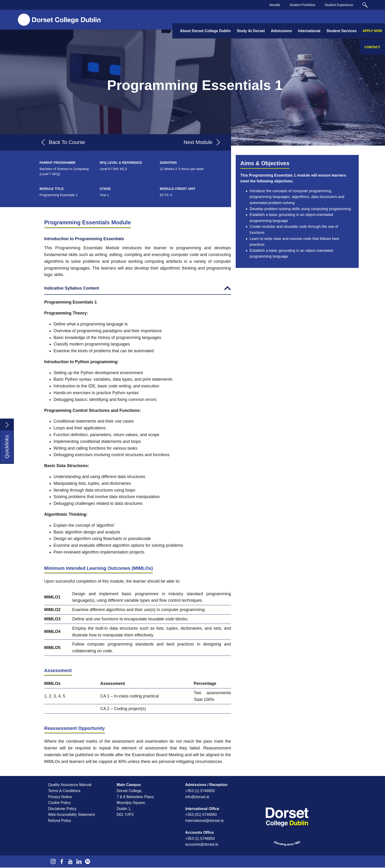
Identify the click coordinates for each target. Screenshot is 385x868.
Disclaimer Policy (62, 809)
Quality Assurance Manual (70, 785)
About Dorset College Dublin (205, 31)
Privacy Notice (60, 797)
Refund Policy (60, 821)
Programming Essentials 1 (195, 85)
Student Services (342, 31)
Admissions (281, 31)
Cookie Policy (60, 803)
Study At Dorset (251, 31)
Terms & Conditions (64, 791)
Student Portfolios (302, 5)
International (309, 31)
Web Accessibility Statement (72, 815)
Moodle (275, 5)
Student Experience (339, 5)
